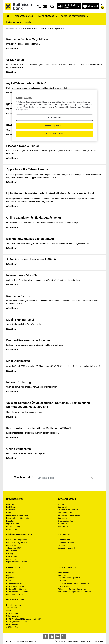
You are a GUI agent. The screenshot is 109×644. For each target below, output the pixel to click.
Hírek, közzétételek (13, 605)
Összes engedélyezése (55, 126)
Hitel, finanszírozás (65, 513)
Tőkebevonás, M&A (14, 548)
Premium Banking (13, 527)
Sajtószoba (10, 578)
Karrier (9, 575)
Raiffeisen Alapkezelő (14, 583)
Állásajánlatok (11, 608)
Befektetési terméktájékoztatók (18, 518)
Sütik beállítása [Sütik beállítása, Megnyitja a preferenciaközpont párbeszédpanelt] (54, 118)
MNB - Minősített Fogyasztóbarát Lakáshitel (74, 592)
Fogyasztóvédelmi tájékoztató (69, 578)
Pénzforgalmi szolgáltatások (17, 540)
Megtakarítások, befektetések (17, 515)
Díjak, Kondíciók (12, 613)
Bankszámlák (11, 504)
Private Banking (12, 529)
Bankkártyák (11, 507)
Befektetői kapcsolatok (15, 595)
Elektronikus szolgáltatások (68, 510)
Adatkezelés (62, 575)
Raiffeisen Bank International (17, 592)
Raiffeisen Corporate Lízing (17, 586)
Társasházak (63, 545)
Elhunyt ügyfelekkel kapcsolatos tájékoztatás (74, 583)
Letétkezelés (11, 559)
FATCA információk (13, 624)
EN (103, 4)
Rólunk (9, 581)
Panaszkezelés (63, 572)
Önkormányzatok (64, 540)
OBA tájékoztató (64, 581)
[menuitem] (8, 16)
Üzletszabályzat (61, 641)
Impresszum (98, 641)
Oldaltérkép (88, 641)
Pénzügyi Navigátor (65, 586)
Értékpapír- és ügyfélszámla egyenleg (72, 589)
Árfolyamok (11, 611)
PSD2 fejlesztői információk (17, 622)
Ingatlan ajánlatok (13, 524)
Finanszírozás (12, 551)
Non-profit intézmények (66, 548)
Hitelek (9, 513)
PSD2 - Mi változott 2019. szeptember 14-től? (23, 619)
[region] (54, 116)
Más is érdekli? (24, 477)
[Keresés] (92, 478)
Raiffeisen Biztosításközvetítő (17, 589)
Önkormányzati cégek (66, 543)
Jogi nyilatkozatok (75, 641)
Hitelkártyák (11, 510)
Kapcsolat (10, 572)
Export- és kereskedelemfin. (17, 562)
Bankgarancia (63, 518)
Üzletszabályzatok (13, 616)
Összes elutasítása (54, 134)
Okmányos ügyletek (65, 521)
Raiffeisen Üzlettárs (65, 527)
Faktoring (10, 554)
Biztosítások (11, 521)
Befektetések (11, 545)
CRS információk (13, 627)
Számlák (61, 504)
